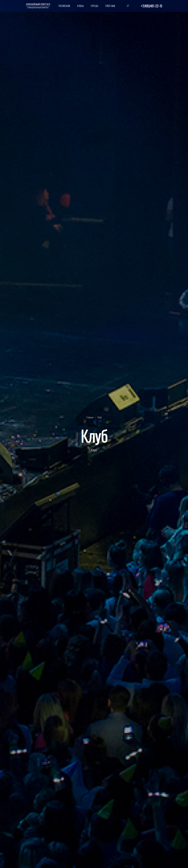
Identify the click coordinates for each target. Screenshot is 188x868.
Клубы (80, 6)
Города (95, 6)
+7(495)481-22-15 (151, 6)
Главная (90, 417)
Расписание (64, 6)
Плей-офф (110, 6)
